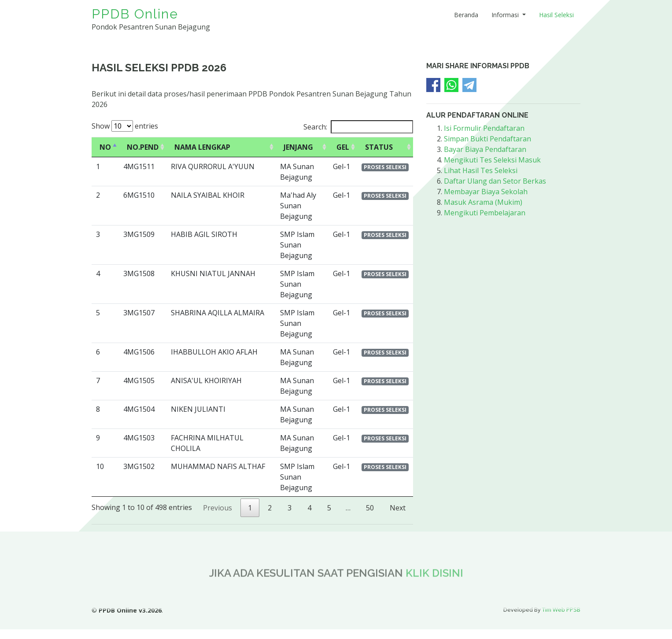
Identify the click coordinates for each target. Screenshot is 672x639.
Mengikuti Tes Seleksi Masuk (492, 160)
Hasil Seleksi (556, 15)
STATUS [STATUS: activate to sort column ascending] (379, 147)
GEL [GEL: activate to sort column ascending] (343, 147)
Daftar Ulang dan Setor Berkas (495, 181)
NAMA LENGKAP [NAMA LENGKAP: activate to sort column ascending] (202, 147)
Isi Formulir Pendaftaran (484, 128)
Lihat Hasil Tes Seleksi (481, 170)
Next (398, 508)
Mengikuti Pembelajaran (485, 213)
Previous (218, 508)
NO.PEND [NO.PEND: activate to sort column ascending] (143, 147)
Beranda (466, 15)
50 (370, 508)
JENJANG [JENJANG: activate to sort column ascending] (298, 147)
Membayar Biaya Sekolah (486, 192)
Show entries (125, 126)
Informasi (506, 15)
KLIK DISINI (434, 593)
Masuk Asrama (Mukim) (483, 202)
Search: (358, 127)
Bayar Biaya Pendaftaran (485, 149)
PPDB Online (135, 14)
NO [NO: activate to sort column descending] (105, 147)
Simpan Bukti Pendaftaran (487, 139)
